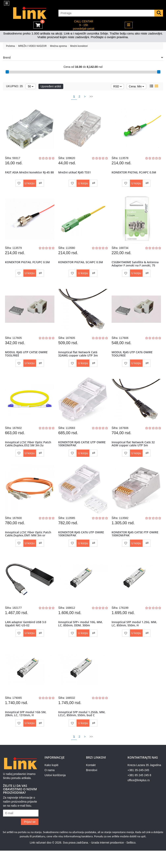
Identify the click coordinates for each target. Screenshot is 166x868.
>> (91, 96)
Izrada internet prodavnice (108, 860)
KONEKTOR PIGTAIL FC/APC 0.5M (134, 173)
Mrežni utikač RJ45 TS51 (75, 173)
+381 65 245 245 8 (139, 793)
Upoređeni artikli (51, 86)
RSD (117, 86)
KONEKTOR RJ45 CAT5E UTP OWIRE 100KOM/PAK (83, 452)
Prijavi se (30, 839)
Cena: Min (137, 86)
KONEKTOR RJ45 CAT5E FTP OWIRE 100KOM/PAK (136, 545)
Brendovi (92, 787)
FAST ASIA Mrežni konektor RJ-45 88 (28, 175)
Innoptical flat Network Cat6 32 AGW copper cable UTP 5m (134, 452)
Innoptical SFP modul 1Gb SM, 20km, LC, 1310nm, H (26, 730)
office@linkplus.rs (139, 798)
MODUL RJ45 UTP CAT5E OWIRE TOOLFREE (27, 360)
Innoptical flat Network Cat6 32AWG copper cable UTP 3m (79, 360)
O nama (50, 787)
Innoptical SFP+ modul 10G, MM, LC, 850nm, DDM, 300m (81, 637)
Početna (10, 46)
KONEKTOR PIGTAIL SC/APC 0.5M (81, 266)
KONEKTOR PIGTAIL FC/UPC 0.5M (28, 266)
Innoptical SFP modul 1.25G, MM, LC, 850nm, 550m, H (135, 637)
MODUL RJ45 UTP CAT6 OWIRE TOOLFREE (133, 360)
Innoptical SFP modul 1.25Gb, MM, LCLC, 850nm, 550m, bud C (83, 730)
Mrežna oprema (58, 46)
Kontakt (91, 782)
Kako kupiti (51, 782)
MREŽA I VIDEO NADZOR (32, 46)
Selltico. (131, 860)
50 (31, 86)
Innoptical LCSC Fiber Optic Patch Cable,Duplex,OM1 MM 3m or (29, 545)
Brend (83, 58)
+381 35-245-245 (138, 787)
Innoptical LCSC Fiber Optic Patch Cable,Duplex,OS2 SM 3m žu (29, 452)
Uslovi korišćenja (55, 793)
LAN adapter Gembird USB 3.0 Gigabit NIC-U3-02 (26, 637)
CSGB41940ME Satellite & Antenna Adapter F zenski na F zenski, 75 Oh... (136, 269)
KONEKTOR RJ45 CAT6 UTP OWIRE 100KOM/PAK (82, 545)
